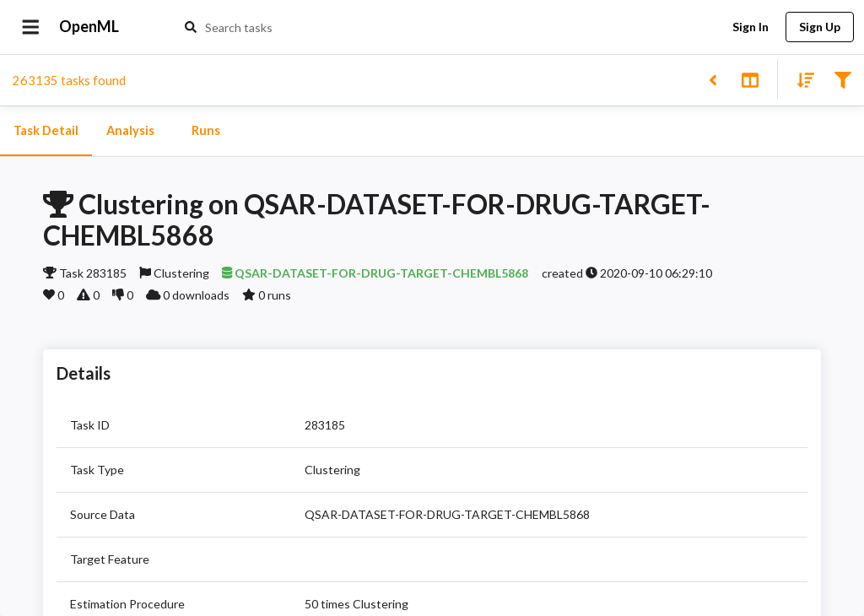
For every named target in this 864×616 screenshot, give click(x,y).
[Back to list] (713, 79)
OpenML (89, 27)
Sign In (750, 27)
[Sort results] (801, 79)
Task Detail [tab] (46, 131)
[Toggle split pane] (750, 79)
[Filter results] (842, 79)
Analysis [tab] (130, 131)
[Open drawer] (31, 27)
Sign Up (820, 27)
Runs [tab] (206, 131)
